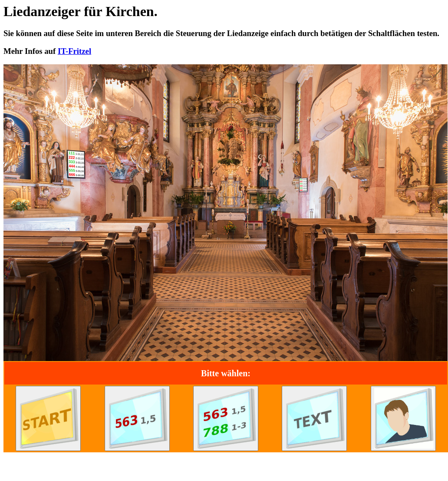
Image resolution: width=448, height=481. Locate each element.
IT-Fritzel (74, 51)
